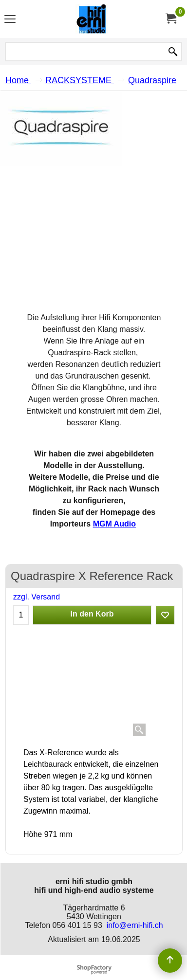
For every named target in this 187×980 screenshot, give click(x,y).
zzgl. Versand (37, 597)
